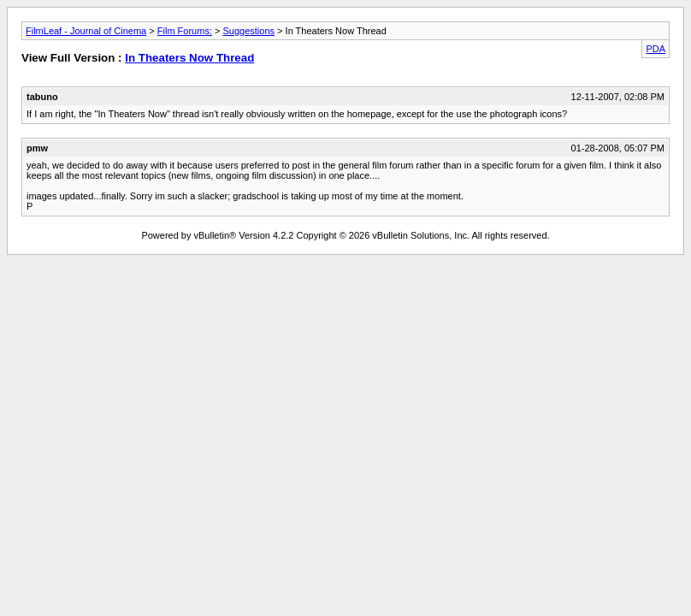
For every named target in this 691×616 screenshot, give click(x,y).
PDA (656, 49)
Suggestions (249, 31)
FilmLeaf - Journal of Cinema (86, 31)
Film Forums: (185, 31)
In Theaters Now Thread (189, 58)
